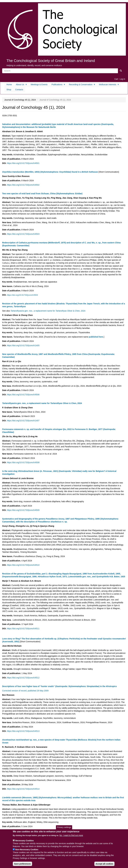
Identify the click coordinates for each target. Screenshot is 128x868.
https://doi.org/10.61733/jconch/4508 (23, 462)
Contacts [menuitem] (19, 90)
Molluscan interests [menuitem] (108, 85)
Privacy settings (64, 830)
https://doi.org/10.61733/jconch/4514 (23, 789)
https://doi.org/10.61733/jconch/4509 (23, 510)
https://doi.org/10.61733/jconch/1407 (23, 421)
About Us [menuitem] (20, 85)
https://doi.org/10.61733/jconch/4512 (23, 678)
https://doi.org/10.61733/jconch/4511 (23, 629)
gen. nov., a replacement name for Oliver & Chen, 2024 (48, 311)
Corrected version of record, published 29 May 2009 (25, 691)
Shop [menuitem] (9, 90)
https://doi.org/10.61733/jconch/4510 (23, 565)
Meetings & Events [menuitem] (39, 84)
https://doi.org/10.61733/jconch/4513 (23, 731)
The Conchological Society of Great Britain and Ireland (51, 61)
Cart (116, 79)
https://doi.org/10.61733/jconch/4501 (23, 163)
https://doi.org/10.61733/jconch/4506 (23, 395)
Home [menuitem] (9, 84)
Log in (122, 79)
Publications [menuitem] (57, 85)
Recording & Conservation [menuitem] (81, 85)
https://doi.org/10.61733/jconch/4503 (23, 234)
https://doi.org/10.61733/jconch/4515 (23, 831)
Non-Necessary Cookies (27, 852)
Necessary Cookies (24, 843)
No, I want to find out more (71, 838)
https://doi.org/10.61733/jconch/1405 (23, 345)
